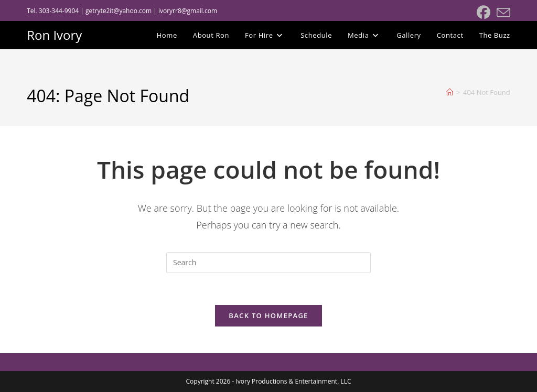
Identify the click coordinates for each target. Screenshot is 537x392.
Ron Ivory (54, 35)
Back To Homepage (268, 315)
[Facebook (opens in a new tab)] (484, 13)
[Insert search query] (268, 263)
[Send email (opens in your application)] (502, 13)
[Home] (450, 92)
